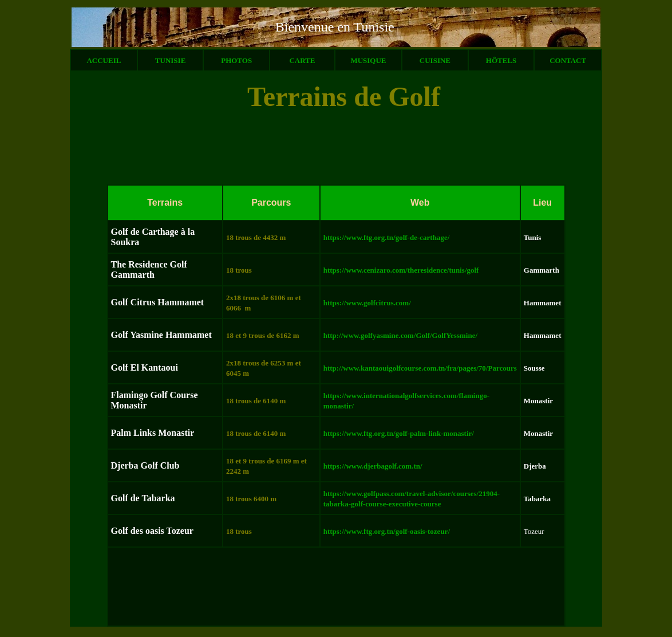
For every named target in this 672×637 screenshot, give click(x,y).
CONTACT (568, 60)
